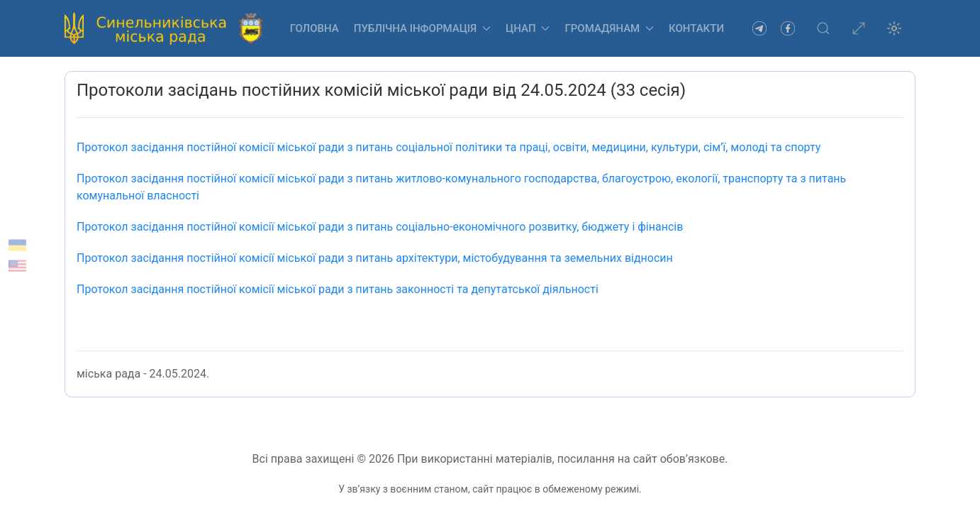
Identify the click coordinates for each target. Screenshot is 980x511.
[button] (823, 28)
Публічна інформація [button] (422, 28)
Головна (314, 28)
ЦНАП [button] (528, 28)
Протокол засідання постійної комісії (376, 258)
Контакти (696, 28)
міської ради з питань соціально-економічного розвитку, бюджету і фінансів (380, 227)
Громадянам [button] (609, 28)
